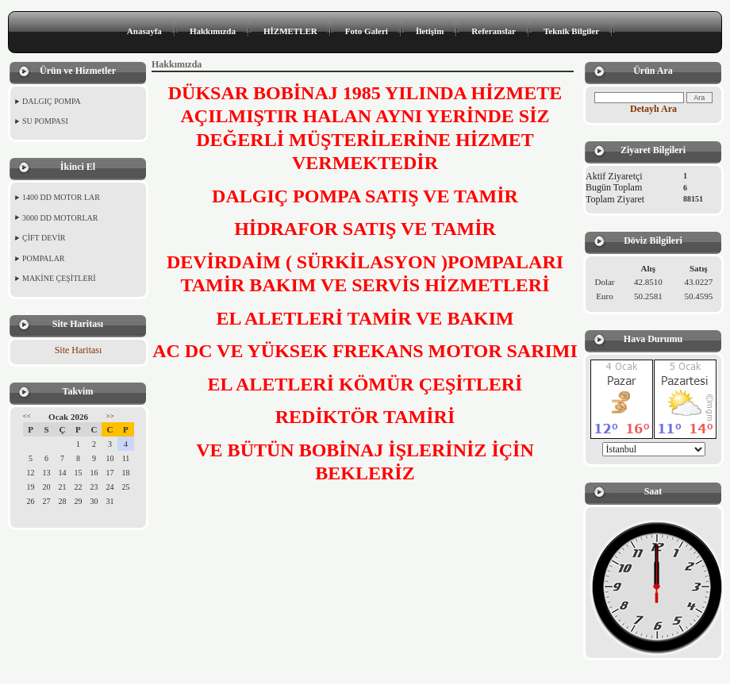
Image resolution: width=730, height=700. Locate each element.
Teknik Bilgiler (571, 31)
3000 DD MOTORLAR (60, 218)
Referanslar (494, 31)
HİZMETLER (290, 31)
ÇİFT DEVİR (44, 238)
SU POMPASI (45, 121)
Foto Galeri (367, 31)
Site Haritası (79, 350)
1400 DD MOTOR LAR (61, 197)
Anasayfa (144, 31)
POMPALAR (44, 258)
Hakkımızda (213, 31)
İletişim (430, 31)
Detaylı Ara (653, 109)
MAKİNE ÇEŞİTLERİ (59, 278)
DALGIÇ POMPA (52, 101)
